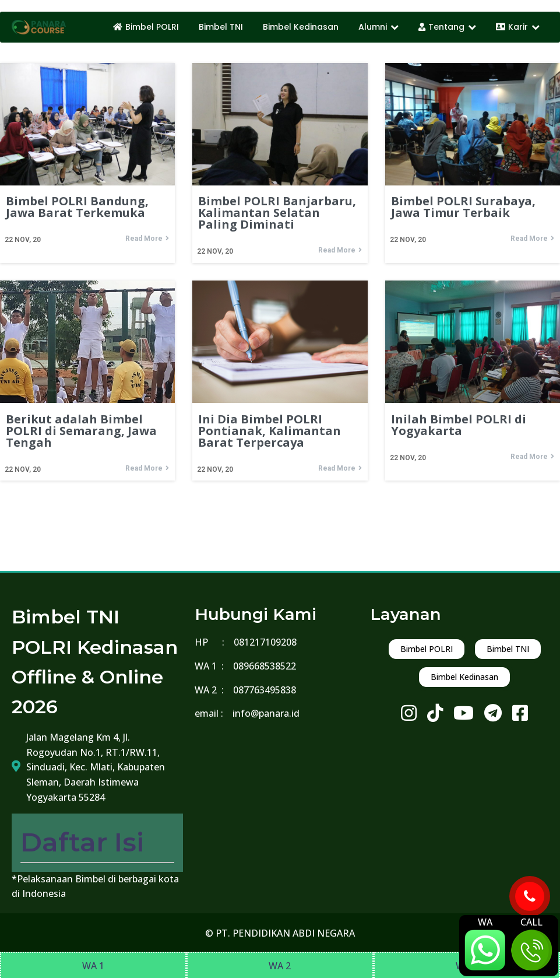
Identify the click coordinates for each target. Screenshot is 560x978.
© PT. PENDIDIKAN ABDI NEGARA (280, 933)
